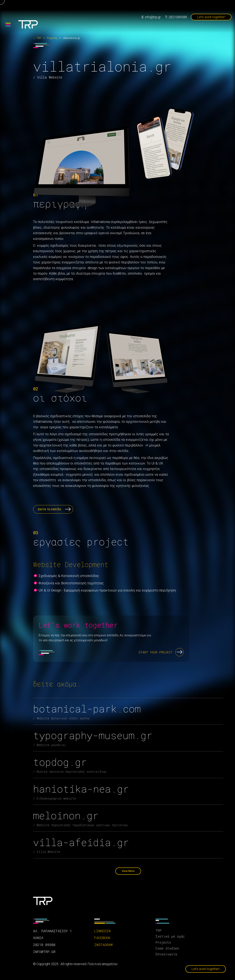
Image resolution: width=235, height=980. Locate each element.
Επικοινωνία (166, 954)
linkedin (102, 931)
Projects (52, 38)
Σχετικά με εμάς (170, 936)
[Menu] (8, 25)
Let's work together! (211, 17)
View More (128, 871)
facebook (102, 938)
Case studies (167, 948)
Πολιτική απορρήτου (103, 964)
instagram (103, 945)
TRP (39, 38)
